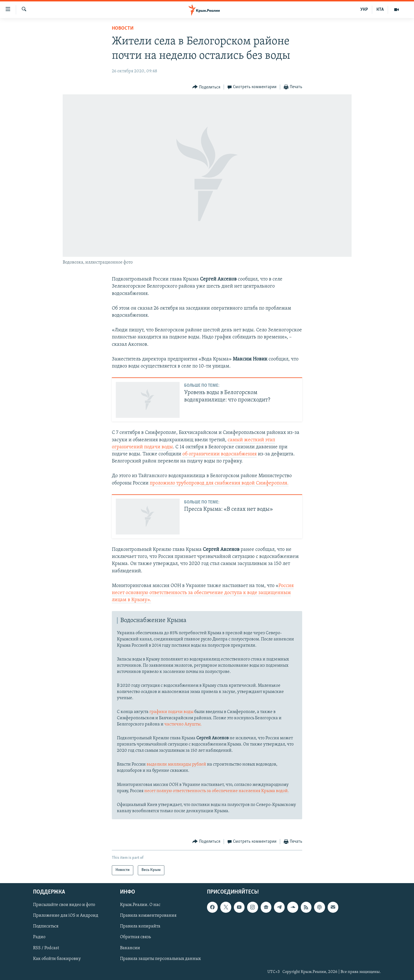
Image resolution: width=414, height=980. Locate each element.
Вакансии (130, 948)
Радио (39, 937)
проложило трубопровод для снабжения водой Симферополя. (219, 483)
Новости (123, 28)
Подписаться (46, 926)
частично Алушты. (183, 724)
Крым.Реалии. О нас (140, 905)
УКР (364, 10)
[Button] (206, 87)
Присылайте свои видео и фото (64, 905)
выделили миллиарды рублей (176, 764)
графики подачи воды (171, 712)
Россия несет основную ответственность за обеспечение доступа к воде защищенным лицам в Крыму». (203, 593)
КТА (380, 10)
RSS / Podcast (46, 948)
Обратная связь (135, 937)
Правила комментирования (148, 916)
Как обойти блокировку (57, 959)
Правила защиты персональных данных (160, 959)
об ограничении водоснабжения (220, 454)
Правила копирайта (140, 926)
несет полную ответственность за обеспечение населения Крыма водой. (216, 791)
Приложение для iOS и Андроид (66, 916)
